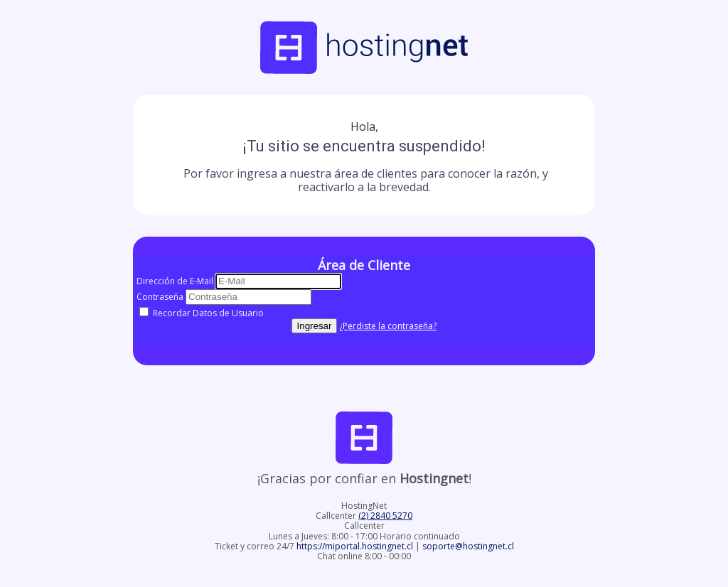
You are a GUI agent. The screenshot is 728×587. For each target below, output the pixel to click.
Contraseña (160, 297)
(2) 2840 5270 (385, 516)
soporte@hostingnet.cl (468, 546)
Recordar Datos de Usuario (202, 313)
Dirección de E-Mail (175, 281)
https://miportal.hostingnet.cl (356, 546)
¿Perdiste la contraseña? (388, 326)
